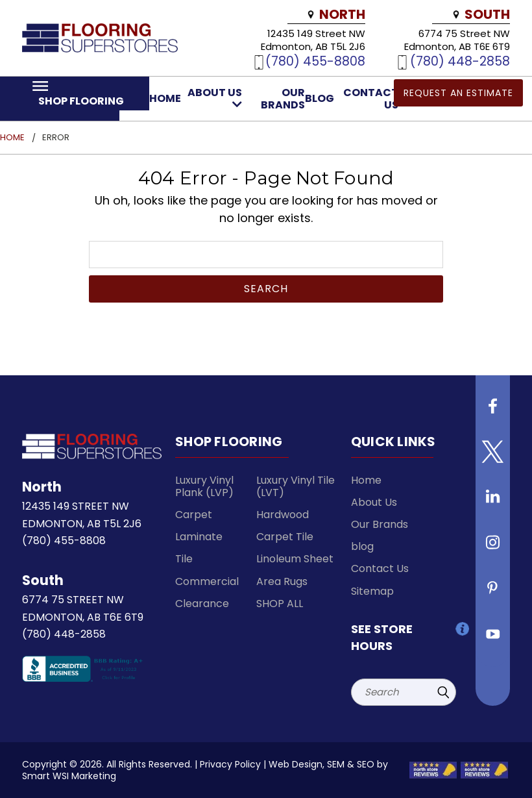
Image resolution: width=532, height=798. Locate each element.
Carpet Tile (285, 537)
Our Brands (283, 99)
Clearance (202, 604)
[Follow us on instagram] (493, 547)
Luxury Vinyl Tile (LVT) (296, 486)
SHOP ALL (280, 604)
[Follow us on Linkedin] (493, 502)
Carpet (194, 515)
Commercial (207, 581)
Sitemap (372, 591)
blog (320, 98)
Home (165, 98)
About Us (215, 97)
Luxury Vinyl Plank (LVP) (204, 486)
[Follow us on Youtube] (493, 638)
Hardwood (283, 515)
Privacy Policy (230, 764)
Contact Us (380, 568)
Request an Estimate (458, 93)
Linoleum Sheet (295, 559)
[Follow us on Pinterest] (493, 593)
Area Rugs (282, 581)
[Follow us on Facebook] (493, 411)
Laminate (199, 537)
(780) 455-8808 (315, 61)
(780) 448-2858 (460, 61)
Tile (184, 559)
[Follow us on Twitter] (493, 456)
